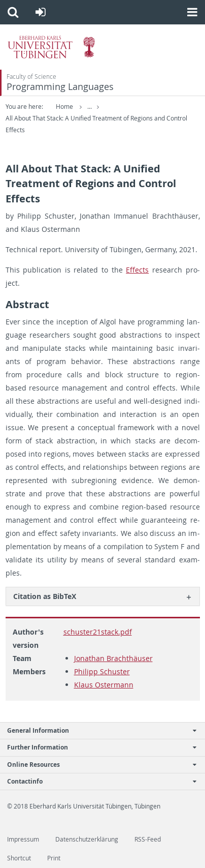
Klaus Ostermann (104, 685)
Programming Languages (60, 87)
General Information (97, 730)
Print (54, 858)
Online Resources (97, 765)
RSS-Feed (148, 839)
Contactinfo (97, 781)
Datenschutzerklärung (87, 839)
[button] (13, 12)
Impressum (23, 839)
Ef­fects (137, 270)
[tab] (103, 596)
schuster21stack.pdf (98, 632)
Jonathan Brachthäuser (113, 658)
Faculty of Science (31, 77)
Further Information (97, 747)
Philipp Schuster (102, 671)
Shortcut (19, 858)
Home (64, 107)
